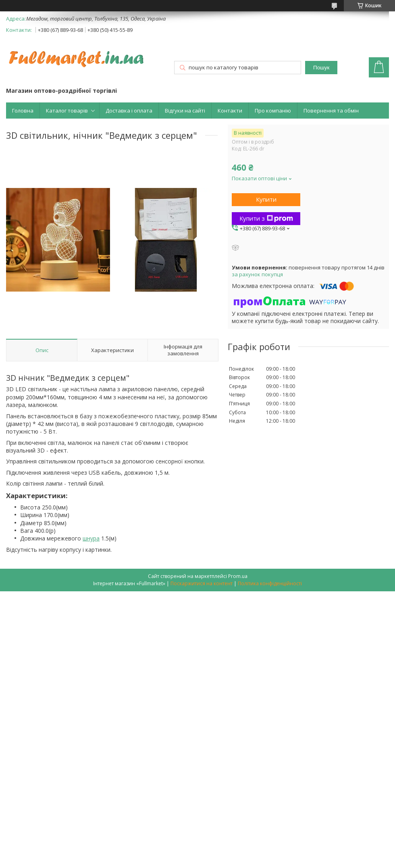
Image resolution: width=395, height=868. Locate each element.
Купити (266, 199)
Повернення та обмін (331, 111)
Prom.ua (238, 576)
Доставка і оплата (129, 111)
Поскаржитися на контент (202, 583)
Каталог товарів (67, 111)
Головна (23, 111)
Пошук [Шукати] (321, 68)
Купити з (266, 218)
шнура (91, 538)
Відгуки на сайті (185, 111)
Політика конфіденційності (270, 583)
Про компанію (273, 111)
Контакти (230, 111)
